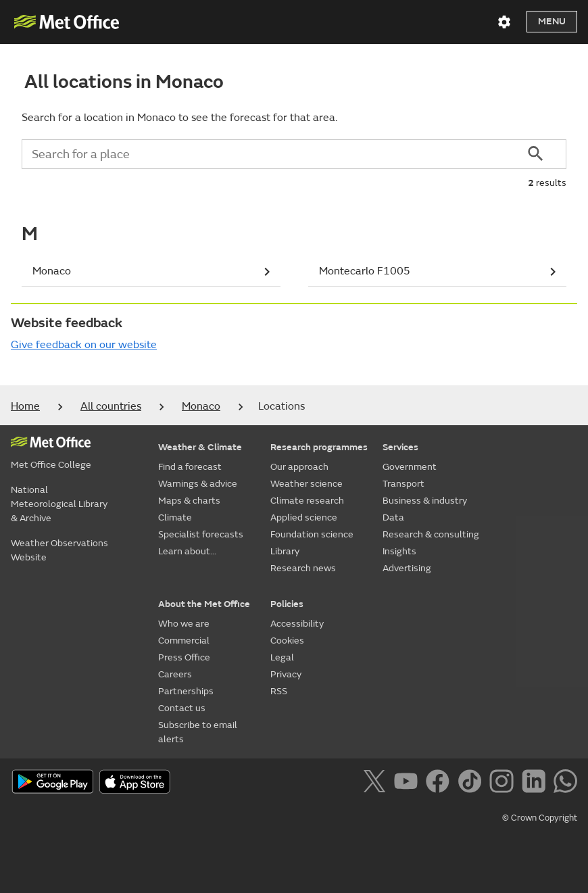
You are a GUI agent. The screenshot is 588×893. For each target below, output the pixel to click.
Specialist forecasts (201, 534)
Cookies (287, 641)
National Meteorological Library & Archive (59, 504)
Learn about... (187, 551)
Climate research (307, 501)
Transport (403, 484)
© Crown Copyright (540, 818)
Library (285, 551)
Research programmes (319, 447)
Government (410, 467)
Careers (175, 674)
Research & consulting (431, 534)
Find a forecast (190, 467)
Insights (399, 551)
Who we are (184, 624)
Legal (282, 657)
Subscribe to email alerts (198, 732)
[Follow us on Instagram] (504, 783)
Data (393, 517)
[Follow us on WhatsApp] (565, 783)
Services (400, 447)
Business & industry (425, 501)
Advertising (407, 568)
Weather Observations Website (59, 550)
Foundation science (312, 534)
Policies (287, 604)
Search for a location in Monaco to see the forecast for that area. (179, 118)
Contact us (182, 708)
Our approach (299, 467)
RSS (279, 691)
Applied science (304, 517)
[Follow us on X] (377, 783)
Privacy (286, 674)
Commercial (184, 641)
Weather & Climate (200, 447)
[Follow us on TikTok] (472, 783)
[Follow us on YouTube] (409, 783)
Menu (552, 21)
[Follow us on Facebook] (440, 783)
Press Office (184, 657)
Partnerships (186, 691)
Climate (175, 517)
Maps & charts (189, 501)
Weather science (307, 484)
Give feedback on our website (84, 345)
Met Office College (51, 465)
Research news (303, 568)
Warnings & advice (198, 484)
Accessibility (297, 624)
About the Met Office (204, 604)
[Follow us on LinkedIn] (536, 783)
